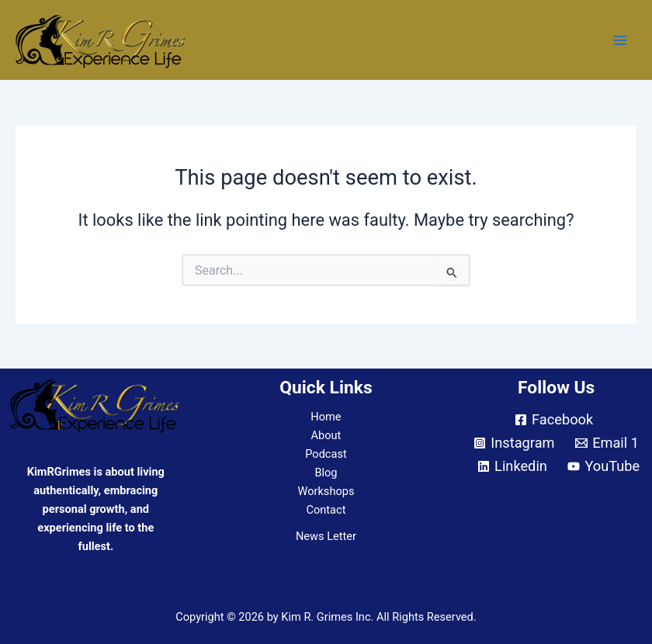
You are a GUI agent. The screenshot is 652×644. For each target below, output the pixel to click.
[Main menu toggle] (620, 40)
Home (326, 417)
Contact (326, 510)
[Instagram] (514, 443)
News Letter (326, 536)
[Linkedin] (512, 466)
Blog (326, 473)
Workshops (326, 491)
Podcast (326, 454)
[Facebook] (554, 420)
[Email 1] (607, 443)
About (326, 435)
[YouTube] (603, 466)
